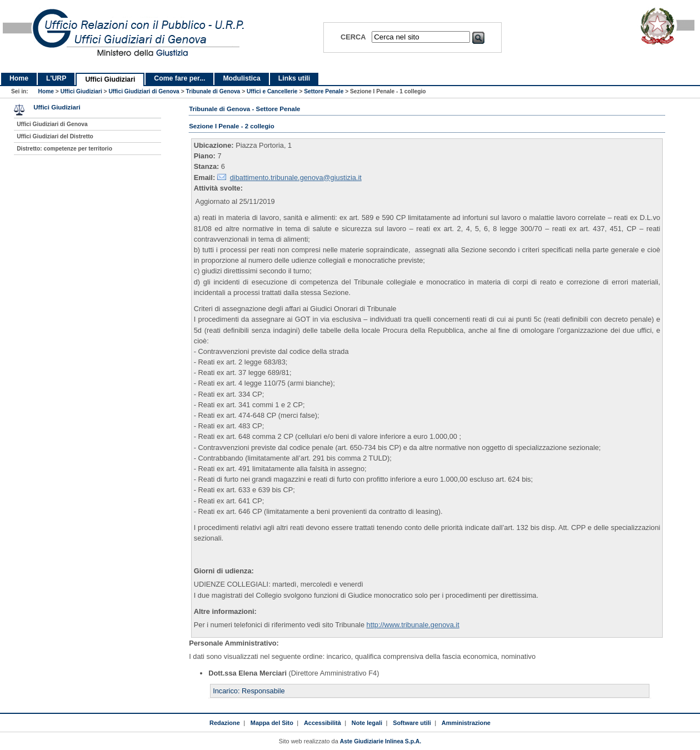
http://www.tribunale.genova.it (413, 625)
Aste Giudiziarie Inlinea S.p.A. (381, 741)
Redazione (225, 723)
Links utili (294, 78)
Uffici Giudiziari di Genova (144, 91)
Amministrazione (466, 723)
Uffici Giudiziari (110, 79)
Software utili (412, 723)
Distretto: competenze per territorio (64, 149)
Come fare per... (179, 78)
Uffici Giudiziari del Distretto (55, 136)
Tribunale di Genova (213, 91)
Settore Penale (324, 91)
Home (19, 78)
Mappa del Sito (272, 723)
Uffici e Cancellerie (272, 91)
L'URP (56, 78)
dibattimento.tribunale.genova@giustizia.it (296, 177)
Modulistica (241, 78)
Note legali (367, 723)
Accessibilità (322, 723)
